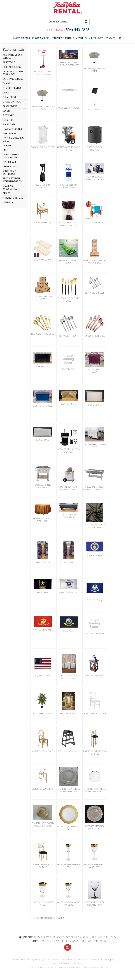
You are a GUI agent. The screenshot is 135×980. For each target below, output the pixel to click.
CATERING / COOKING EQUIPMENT (13, 73)
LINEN (5, 150)
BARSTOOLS (9, 62)
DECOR (6, 111)
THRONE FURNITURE (13, 198)
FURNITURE (8, 120)
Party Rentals (21, 38)
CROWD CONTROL (12, 102)
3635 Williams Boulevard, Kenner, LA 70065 (53, 937)
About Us (81, 38)
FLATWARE (8, 115)
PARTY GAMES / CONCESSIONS (11, 156)
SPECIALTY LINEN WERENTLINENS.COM (13, 180)
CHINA (6, 93)
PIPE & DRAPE (10, 162)
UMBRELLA (8, 202)
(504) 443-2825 (77, 30)
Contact (111, 38)
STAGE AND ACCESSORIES (10, 187)
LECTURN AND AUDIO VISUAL (13, 140)
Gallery (41, 38)
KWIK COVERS (9, 134)
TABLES (7, 193)
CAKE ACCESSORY (12, 67)
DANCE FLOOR (10, 106)
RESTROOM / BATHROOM (9, 173)
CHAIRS (6, 83)
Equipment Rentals (63, 38)
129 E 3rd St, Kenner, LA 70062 (54, 941)
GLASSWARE (9, 124)
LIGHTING (7, 146)
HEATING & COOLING (13, 129)
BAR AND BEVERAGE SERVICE (13, 56)
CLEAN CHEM (9, 97)
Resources (96, 38)
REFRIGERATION (11, 167)
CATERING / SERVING (13, 79)
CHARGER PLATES (12, 88)
